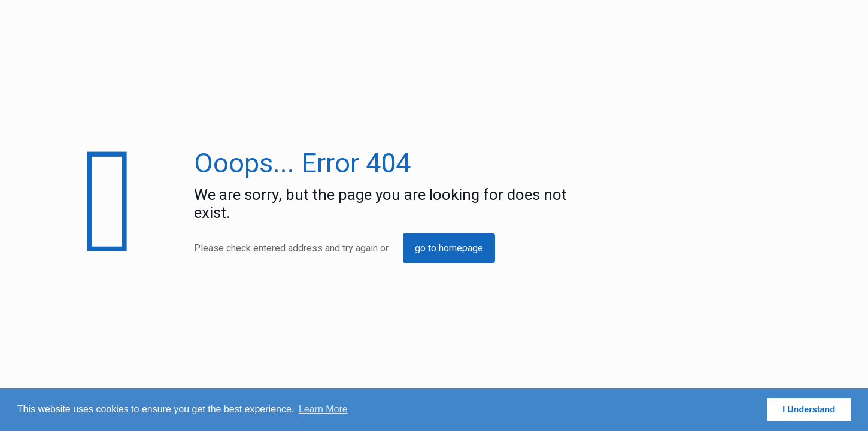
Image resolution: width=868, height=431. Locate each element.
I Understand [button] (809, 409)
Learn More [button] (323, 409)
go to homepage (449, 248)
